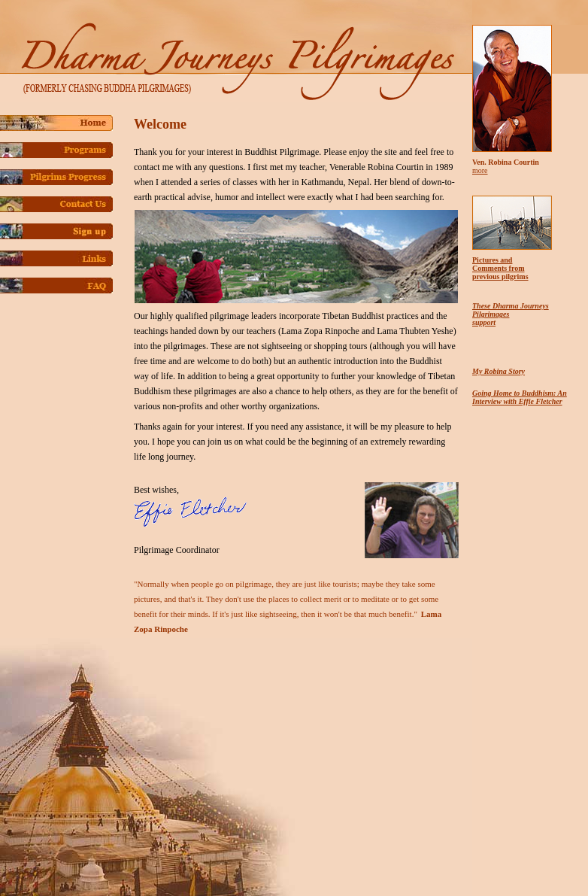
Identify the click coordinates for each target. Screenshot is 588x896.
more (480, 170)
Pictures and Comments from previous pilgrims (500, 268)
